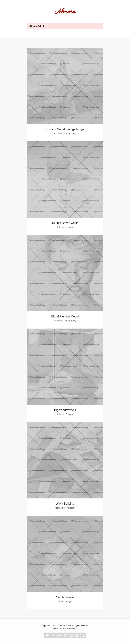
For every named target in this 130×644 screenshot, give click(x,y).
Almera (65, 12)
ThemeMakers (71, 628)
